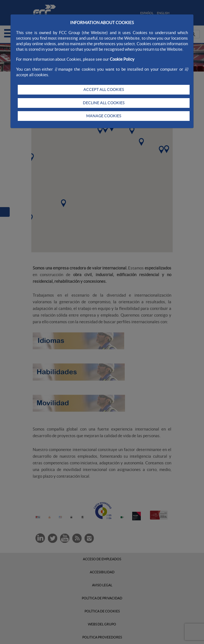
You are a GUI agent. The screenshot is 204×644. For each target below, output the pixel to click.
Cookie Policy (122, 59)
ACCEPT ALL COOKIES (104, 90)
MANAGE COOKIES (104, 116)
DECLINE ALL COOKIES (104, 103)
